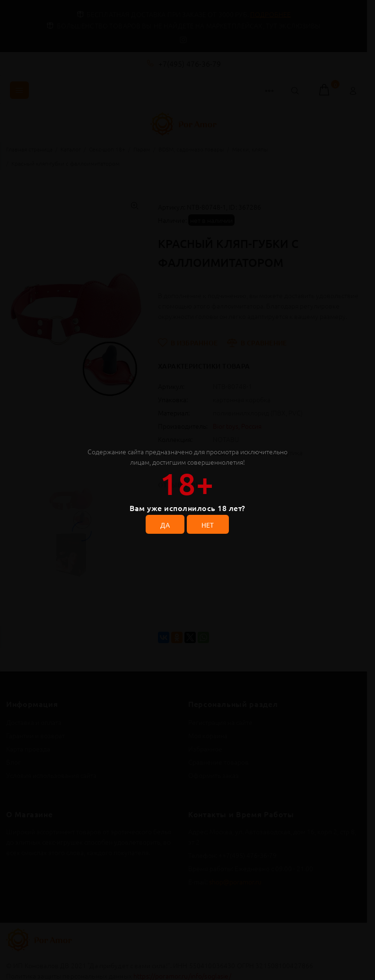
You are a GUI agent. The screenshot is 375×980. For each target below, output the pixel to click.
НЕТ (208, 525)
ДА (165, 525)
